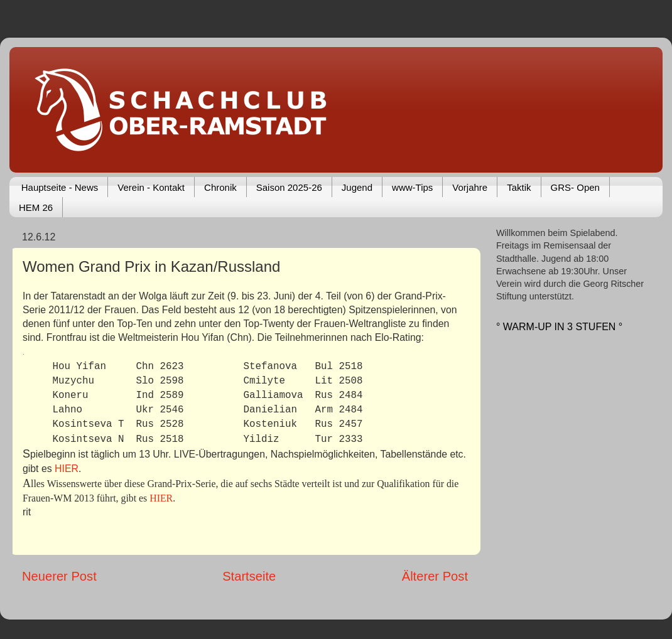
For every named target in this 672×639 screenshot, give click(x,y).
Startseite (249, 576)
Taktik (519, 187)
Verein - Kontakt (151, 187)
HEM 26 (36, 207)
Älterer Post (435, 576)
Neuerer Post (59, 576)
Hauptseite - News (60, 187)
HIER (67, 469)
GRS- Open (575, 187)
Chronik (220, 187)
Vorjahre (470, 187)
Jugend (357, 187)
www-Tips (412, 187)
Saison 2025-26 (289, 187)
